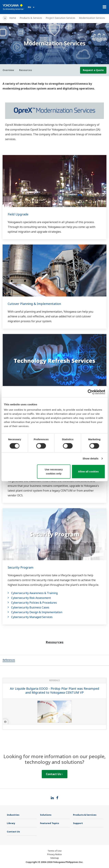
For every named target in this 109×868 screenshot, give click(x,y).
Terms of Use (55, 851)
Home (13, 18)
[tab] (9, 660)
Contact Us (54, 774)
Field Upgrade (18, 214)
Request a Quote (93, 70)
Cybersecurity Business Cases (30, 607)
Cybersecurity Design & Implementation (37, 612)
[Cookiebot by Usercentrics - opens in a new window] (90, 392)
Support (78, 823)
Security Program (21, 567)
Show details (91, 458)
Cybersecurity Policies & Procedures (34, 603)
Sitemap (55, 858)
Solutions (46, 815)
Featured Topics (50, 823)
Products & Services (31, 18)
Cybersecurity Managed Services (32, 617)
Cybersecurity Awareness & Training (34, 593)
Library (11, 823)
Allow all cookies (88, 471)
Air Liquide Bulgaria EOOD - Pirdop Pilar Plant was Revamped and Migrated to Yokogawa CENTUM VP (54, 690)
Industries (13, 815)
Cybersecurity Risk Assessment (31, 598)
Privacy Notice (54, 854)
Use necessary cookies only (54, 471)
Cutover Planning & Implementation (34, 304)
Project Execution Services (60, 18)
